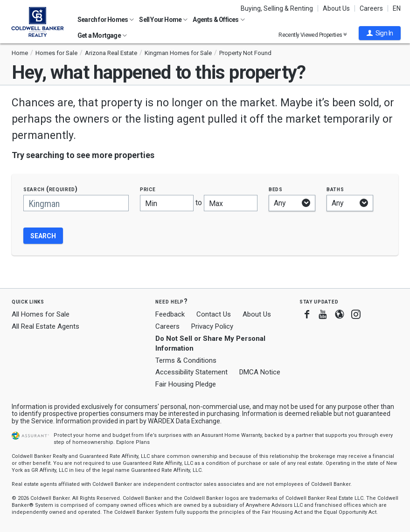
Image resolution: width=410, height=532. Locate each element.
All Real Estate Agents (45, 326)
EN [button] (397, 8)
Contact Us (214, 314)
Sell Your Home (163, 20)
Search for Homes (106, 20)
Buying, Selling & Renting (277, 8)
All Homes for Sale (41, 314)
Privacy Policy (212, 326)
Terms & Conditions (186, 360)
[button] (380, 33)
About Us (336, 8)
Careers (371, 8)
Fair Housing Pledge (186, 384)
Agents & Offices (219, 20)
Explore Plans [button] (133, 442)
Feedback (170, 314)
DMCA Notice (260, 372)
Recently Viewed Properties (313, 35)
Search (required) (51, 189)
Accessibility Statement (191, 372)
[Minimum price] (167, 203)
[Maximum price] (231, 203)
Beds (276, 189)
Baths (335, 189)
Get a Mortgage (102, 35)
